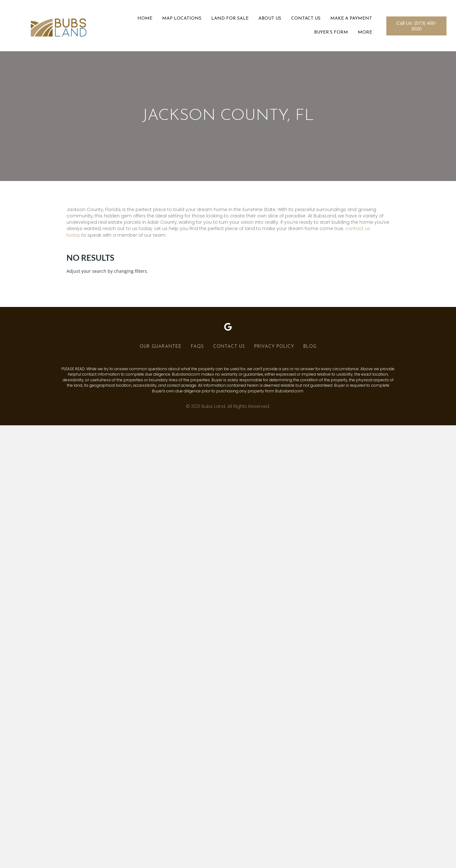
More (365, 32)
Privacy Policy (274, 347)
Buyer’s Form (331, 32)
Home (145, 19)
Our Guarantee (161, 347)
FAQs (197, 347)
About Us (270, 19)
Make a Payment (351, 19)
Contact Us (306, 19)
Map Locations (182, 19)
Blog (310, 347)
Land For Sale (230, 19)
